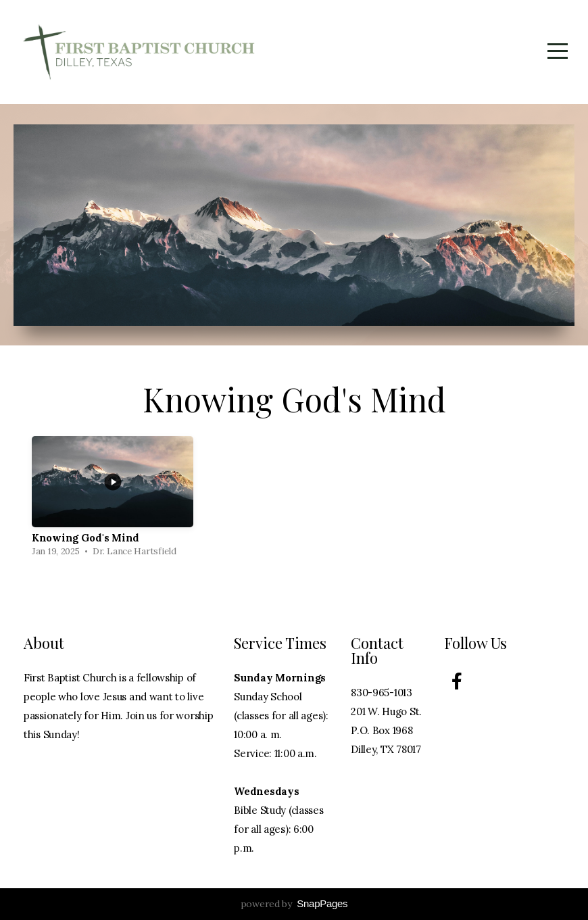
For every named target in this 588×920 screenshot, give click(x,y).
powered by (294, 904)
